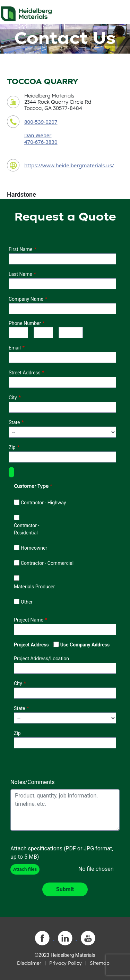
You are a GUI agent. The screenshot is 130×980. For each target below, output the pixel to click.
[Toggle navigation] (119, 12)
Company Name (26, 299)
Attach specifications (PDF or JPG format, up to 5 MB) (62, 853)
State (14, 422)
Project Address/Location (41, 659)
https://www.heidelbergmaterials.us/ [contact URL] (69, 165)
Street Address (25, 373)
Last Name (20, 274)
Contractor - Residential (27, 529)
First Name (20, 249)
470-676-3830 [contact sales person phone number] (41, 142)
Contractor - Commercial (47, 563)
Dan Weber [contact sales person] (38, 135)
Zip (12, 447)
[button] (11, 472)
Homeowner (34, 548)
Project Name (29, 620)
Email (15, 348)
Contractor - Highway (43, 503)
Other (27, 602)
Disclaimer (29, 963)
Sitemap (100, 963)
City (13, 398)
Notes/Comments (33, 782)
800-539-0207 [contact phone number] (41, 122)
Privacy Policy (66, 963)
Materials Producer (34, 587)
